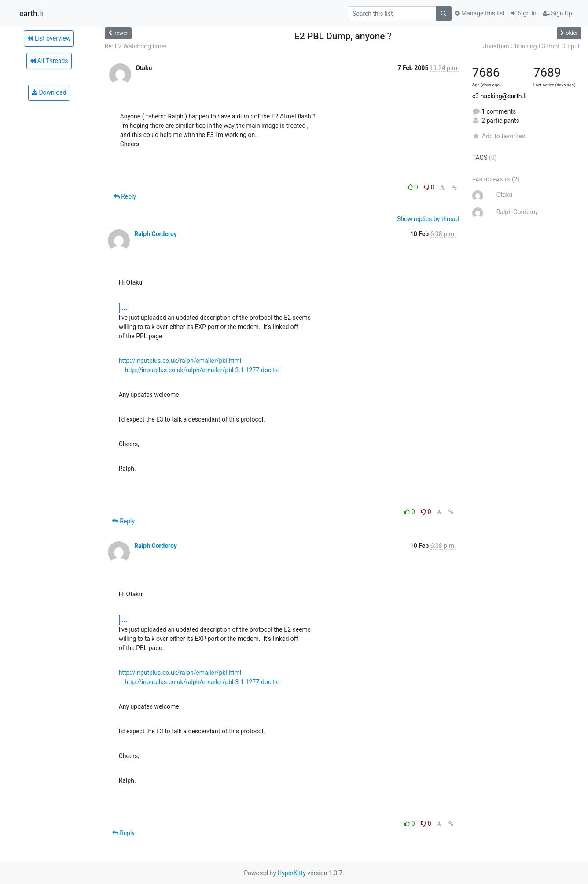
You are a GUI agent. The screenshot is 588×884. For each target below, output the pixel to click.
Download (49, 92)
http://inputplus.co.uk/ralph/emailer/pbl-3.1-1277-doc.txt (202, 370)
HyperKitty (292, 873)
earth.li (31, 14)
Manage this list (480, 13)
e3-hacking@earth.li (499, 96)
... (125, 308)
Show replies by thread (428, 219)
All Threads (49, 61)
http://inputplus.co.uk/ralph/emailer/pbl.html (180, 361)
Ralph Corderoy (156, 234)
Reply (125, 196)
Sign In (524, 13)
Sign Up (557, 13)
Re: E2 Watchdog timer (136, 46)
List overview (49, 38)
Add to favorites (499, 136)
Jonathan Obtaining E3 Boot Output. (532, 46)
